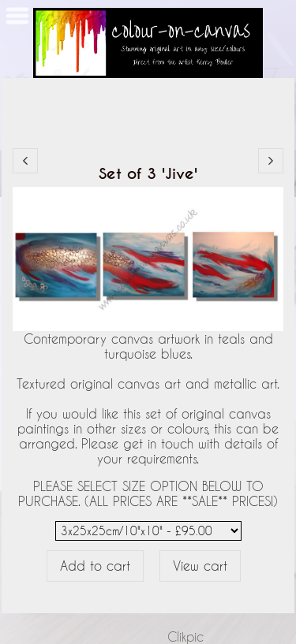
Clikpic (185, 637)
